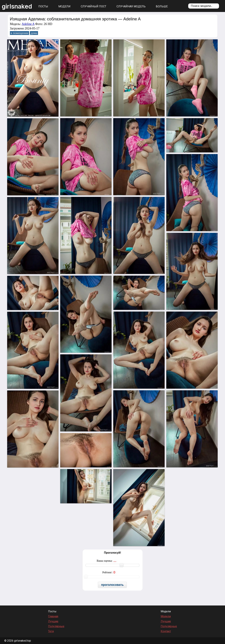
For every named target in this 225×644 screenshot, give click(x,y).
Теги (51, 631)
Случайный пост (94, 6)
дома (34, 33)
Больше (162, 6)
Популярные (56, 626)
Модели (64, 6)
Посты (43, 6)
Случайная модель (131, 6)
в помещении (20, 33)
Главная (53, 616)
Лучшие (53, 621)
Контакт (166, 631)
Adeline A (28, 24)
